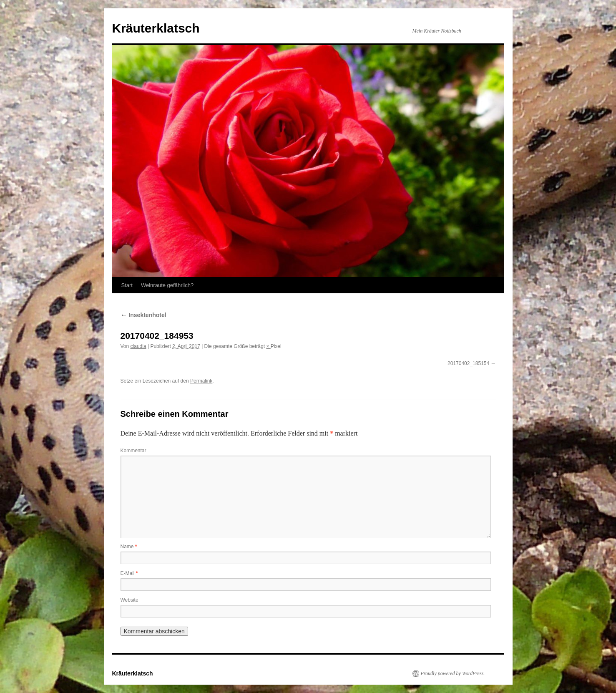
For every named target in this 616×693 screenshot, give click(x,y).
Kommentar (133, 451)
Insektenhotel (143, 315)
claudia (138, 346)
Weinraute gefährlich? (167, 285)
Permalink (201, 381)
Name (129, 547)
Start (127, 285)
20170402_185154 (468, 363)
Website (129, 600)
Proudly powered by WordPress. (453, 673)
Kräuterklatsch (156, 28)
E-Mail (129, 573)
